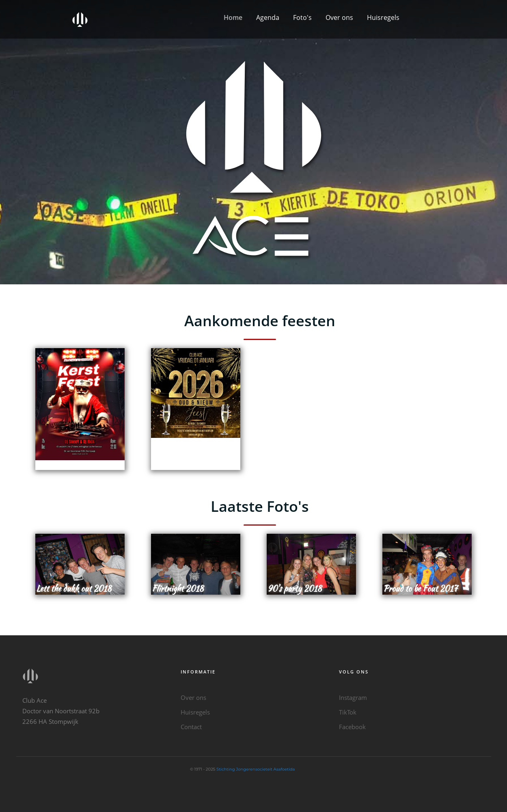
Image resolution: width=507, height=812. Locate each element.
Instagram (353, 697)
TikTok (348, 712)
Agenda (268, 17)
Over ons (339, 17)
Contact (191, 727)
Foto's (302, 17)
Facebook (352, 727)
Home (233, 17)
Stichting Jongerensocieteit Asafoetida (256, 769)
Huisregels (383, 17)
